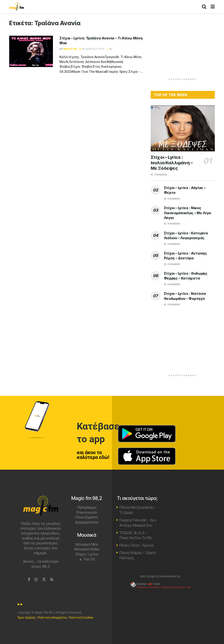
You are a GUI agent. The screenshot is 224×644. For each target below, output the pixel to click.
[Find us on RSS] (52, 580)
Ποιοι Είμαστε (87, 517)
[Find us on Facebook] (29, 580)
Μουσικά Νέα (87, 544)
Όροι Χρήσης (27, 617)
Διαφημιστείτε (87, 522)
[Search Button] (204, 7)
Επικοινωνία (87, 512)
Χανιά (183, 512)
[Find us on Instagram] (36, 580)
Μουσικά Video (87, 549)
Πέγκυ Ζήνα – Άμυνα (136, 545)
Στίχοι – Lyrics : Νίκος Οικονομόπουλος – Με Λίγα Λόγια (187, 213)
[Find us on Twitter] (44, 580)
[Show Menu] (213, 7)
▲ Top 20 (87, 559)
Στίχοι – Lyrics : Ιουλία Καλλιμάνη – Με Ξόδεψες (172, 163)
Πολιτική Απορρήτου (52, 617)
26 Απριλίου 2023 (92, 49)
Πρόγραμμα (87, 507)
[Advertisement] (184, 47)
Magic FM (70, 49)
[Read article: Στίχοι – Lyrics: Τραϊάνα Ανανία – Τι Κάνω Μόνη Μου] (31, 51)
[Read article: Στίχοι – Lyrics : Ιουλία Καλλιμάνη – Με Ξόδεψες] (183, 128)
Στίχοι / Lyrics (87, 554)
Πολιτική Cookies (81, 617)
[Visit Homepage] (17, 7)
